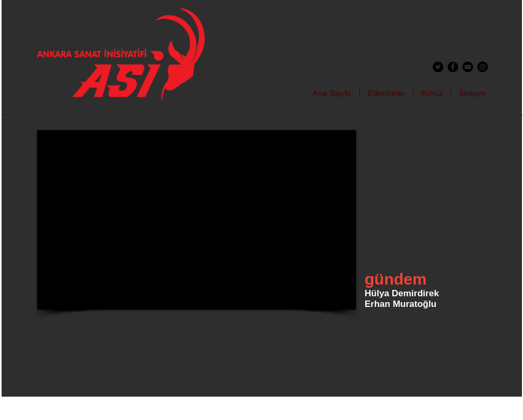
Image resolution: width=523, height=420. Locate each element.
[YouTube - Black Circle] (468, 67)
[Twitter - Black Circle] (438, 67)
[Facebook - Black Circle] (453, 67)
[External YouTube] (197, 220)
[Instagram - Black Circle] (483, 67)
